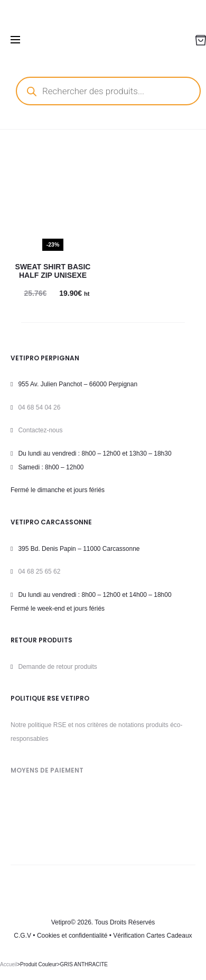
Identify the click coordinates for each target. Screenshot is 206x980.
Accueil (8, 964)
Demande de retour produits (57, 667)
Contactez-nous (40, 430)
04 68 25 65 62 (39, 571)
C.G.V (22, 936)
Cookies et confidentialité (72, 936)
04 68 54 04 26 (39, 407)
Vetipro (61, 922)
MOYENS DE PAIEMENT (47, 770)
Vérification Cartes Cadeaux (152, 936)
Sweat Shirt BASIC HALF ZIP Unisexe (53, 271)
